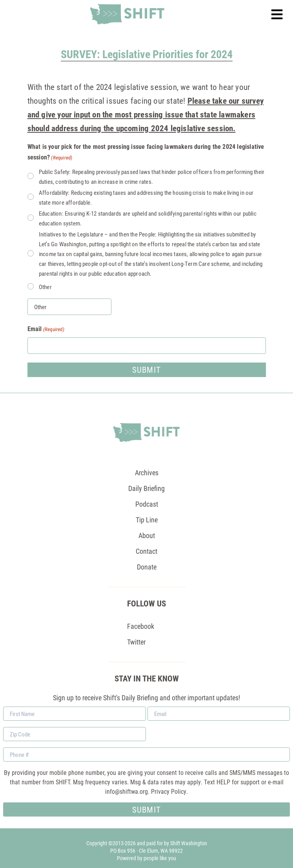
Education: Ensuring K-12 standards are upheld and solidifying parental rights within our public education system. (148, 218)
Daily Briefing (146, 488)
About (147, 535)
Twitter (136, 642)
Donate (147, 567)
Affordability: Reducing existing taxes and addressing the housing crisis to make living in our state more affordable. (146, 197)
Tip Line (147, 520)
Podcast (147, 504)
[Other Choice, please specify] (69, 307)
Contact (146, 551)
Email (46, 329)
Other (45, 287)
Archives (147, 472)
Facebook (141, 626)
